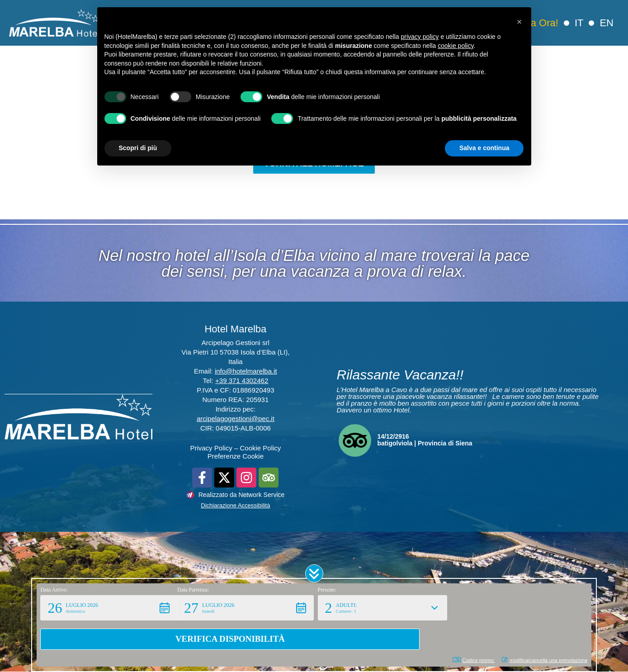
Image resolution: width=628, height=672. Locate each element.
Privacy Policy (211, 448)
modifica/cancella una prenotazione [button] (545, 660)
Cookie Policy (260, 448)
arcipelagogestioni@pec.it (236, 419)
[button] (314, 603)
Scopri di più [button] (138, 148)
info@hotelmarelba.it (246, 371)
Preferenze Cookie (236, 457)
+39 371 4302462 (242, 381)
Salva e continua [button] (484, 148)
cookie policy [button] (456, 46)
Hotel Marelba (235, 329)
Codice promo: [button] (474, 660)
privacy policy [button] (420, 37)
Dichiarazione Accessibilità (235, 506)
